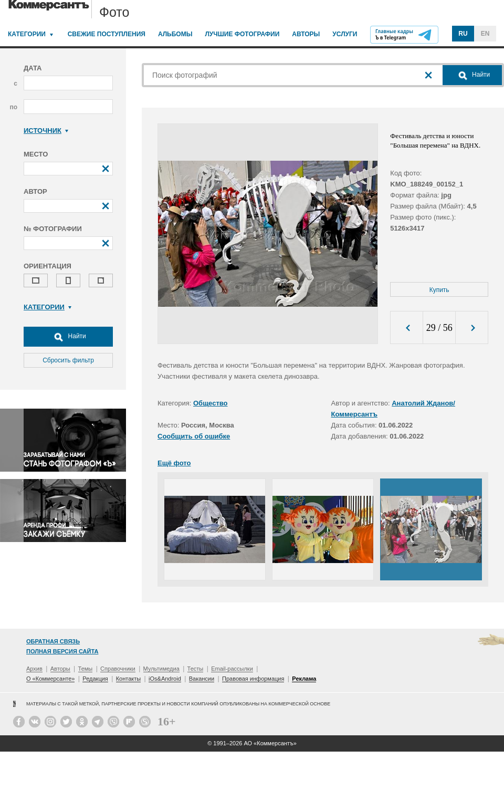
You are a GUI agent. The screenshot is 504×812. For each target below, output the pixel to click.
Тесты (196, 669)
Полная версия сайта (62, 651)
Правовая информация (253, 679)
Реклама (304, 679)
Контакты (129, 679)
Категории (27, 34)
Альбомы (175, 34)
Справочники (118, 669)
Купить (439, 290)
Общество (211, 403)
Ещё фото (174, 463)
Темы (86, 669)
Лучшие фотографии (242, 34)
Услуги (345, 34)
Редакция (95, 679)
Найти (68, 337)
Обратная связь (53, 641)
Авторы (306, 34)
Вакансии (202, 679)
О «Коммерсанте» (50, 679)
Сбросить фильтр (68, 360)
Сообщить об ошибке (194, 436)
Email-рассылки (232, 669)
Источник (46, 131)
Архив (34, 669)
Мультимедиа (161, 669)
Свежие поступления (107, 34)
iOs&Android (165, 679)
